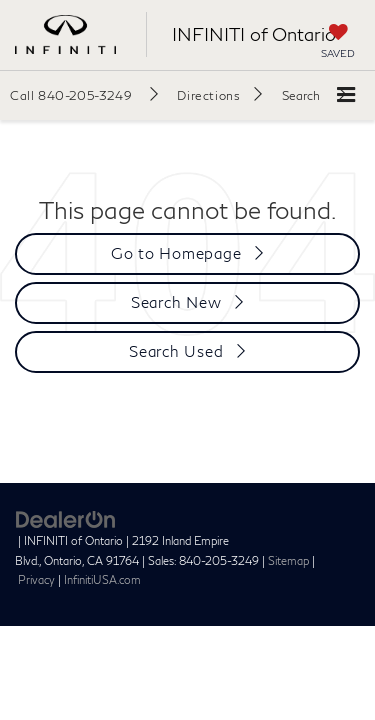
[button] (84, 95)
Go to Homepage (176, 253)
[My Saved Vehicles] (338, 43)
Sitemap (288, 560)
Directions (208, 95)
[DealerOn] (66, 518)
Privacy (36, 579)
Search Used (176, 351)
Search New (176, 302)
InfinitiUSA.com (102, 579)
